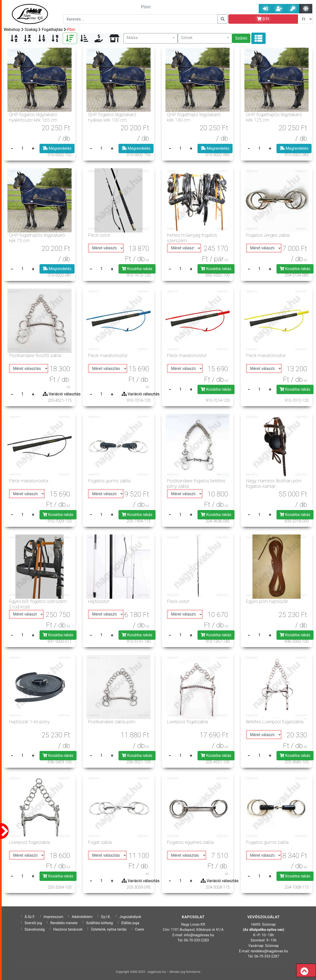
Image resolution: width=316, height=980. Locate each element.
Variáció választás (62, 394)
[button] (151, 38)
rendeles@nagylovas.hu (269, 951)
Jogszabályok (130, 917)
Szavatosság (35, 929)
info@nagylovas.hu (199, 935)
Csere (140, 929)
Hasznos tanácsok (68, 929)
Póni (71, 30)
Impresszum (54, 917)
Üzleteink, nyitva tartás (109, 929)
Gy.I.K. (106, 917)
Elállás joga (130, 923)
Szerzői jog (33, 923)
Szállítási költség (99, 923)
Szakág (31, 30)
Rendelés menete (64, 923)
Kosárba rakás (137, 269)
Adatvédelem (82, 917)
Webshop (12, 30)
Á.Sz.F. (30, 917)
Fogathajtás (52, 30)
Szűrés (241, 38)
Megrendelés (57, 148)
